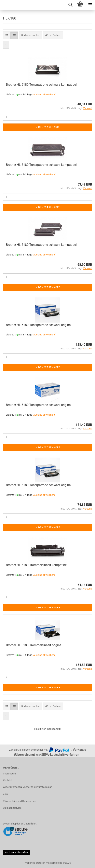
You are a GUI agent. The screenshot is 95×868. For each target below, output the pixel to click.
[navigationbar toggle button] (90, 5)
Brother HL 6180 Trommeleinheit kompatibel (37, 565)
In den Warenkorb (47, 127)
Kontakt (7, 780)
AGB (5, 794)
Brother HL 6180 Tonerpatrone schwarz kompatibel (41, 85)
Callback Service (12, 808)
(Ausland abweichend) (44, 95)
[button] (7, 35)
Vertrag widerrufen (16, 852)
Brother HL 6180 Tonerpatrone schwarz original (39, 325)
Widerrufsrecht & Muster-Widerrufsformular (27, 787)
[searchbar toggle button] (70, 5)
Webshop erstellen (35, 863)
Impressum (9, 774)
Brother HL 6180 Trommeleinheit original (34, 645)
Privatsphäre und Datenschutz (20, 801)
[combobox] (30, 35)
